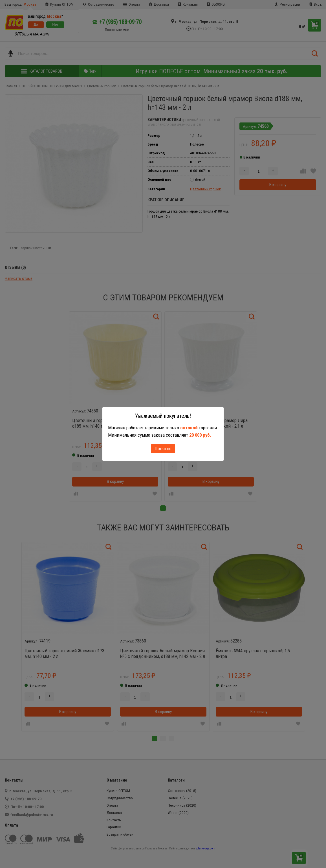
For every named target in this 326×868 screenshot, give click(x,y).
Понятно (163, 448)
